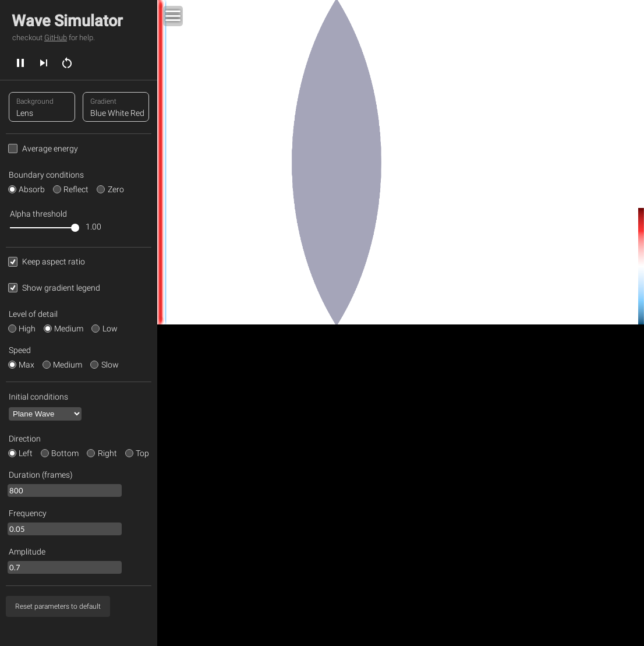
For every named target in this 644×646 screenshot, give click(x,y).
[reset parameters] (58, 606)
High (27, 329)
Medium (69, 329)
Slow (110, 365)
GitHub (56, 38)
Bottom (65, 453)
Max (26, 365)
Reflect (76, 189)
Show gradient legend (61, 288)
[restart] (67, 62)
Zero (116, 189)
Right (107, 453)
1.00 (93, 227)
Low (110, 329)
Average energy (50, 149)
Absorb (32, 189)
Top (142, 453)
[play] (20, 62)
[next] (44, 62)
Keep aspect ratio (54, 262)
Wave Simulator (67, 21)
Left (26, 453)
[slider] (43, 228)
